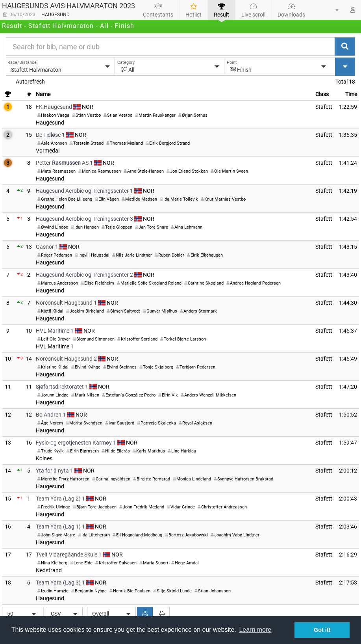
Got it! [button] (322, 630)
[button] (332, 10)
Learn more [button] (255, 630)
